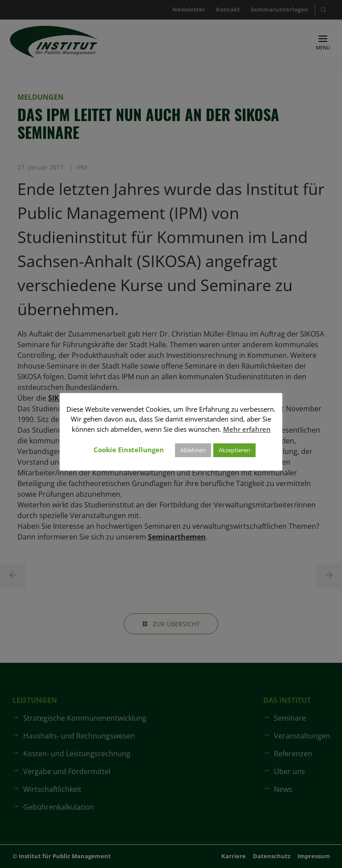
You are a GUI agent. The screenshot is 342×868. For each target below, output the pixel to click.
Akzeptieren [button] (234, 450)
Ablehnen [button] (193, 450)
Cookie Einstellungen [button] (129, 450)
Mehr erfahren (247, 429)
